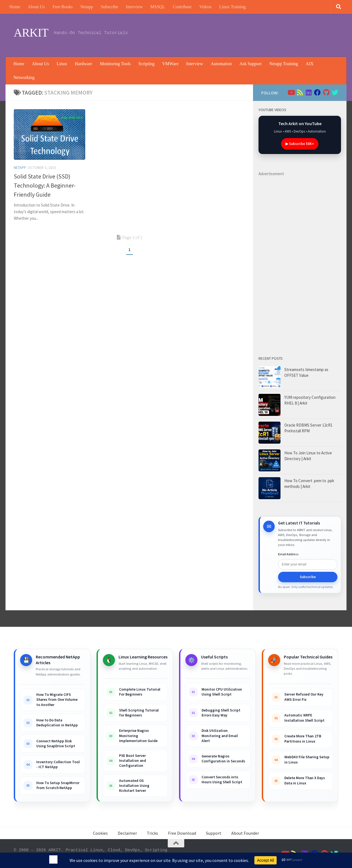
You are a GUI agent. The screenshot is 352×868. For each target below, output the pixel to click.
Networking (24, 77)
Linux (62, 64)
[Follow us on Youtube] (291, 92)
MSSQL (158, 7)
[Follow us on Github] (326, 92)
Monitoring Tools (115, 64)
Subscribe (109, 7)
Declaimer (127, 833)
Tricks (152, 833)
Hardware (83, 64)
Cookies (100, 833)
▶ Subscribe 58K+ (300, 144)
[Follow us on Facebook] (317, 92)
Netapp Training (284, 64)
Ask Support (251, 64)
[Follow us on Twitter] (335, 92)
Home (15, 7)
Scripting (146, 64)
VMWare (170, 64)
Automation (221, 64)
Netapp (87, 7)
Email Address (288, 554)
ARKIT (31, 33)
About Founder (245, 833)
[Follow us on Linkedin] (309, 92)
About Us (36, 7)
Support (214, 833)
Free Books (63, 7)
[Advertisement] (238, 34)
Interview (134, 7)
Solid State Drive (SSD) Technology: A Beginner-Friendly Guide (45, 185)
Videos (205, 7)
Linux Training (232, 7)
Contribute (182, 7)
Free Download (182, 833)
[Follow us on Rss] (300, 92)
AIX (310, 64)
